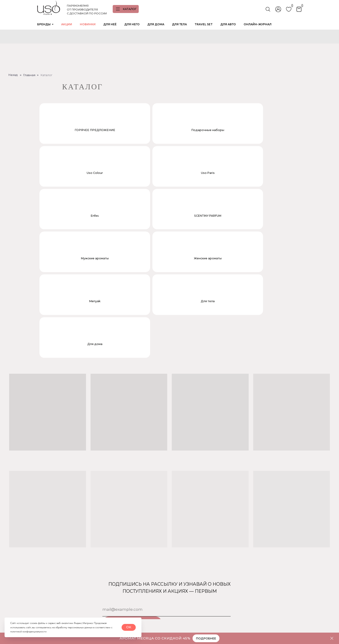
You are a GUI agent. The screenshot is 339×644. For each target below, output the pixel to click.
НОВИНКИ (88, 24)
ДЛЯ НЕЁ (110, 24)
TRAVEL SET (204, 24)
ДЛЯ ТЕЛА (179, 24)
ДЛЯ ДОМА (156, 24)
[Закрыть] (332, 638)
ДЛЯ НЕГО (132, 24)
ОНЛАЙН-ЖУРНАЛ (258, 24)
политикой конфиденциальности (28, 631)
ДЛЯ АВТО (228, 24)
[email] (167, 487)
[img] (12, 609)
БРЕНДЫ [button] (44, 24)
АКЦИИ (67, 24)
